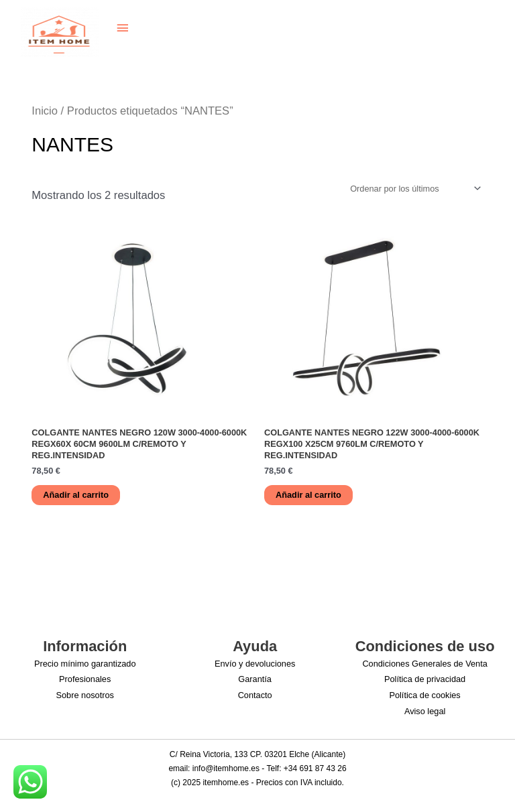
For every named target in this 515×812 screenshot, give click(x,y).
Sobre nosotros (84, 695)
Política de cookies (424, 695)
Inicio (45, 111)
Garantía (255, 679)
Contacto (255, 695)
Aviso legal (425, 711)
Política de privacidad (425, 679)
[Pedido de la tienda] (413, 188)
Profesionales (85, 679)
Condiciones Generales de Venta (424, 664)
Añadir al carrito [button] (76, 495)
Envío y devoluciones (255, 664)
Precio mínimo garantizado (85, 664)
